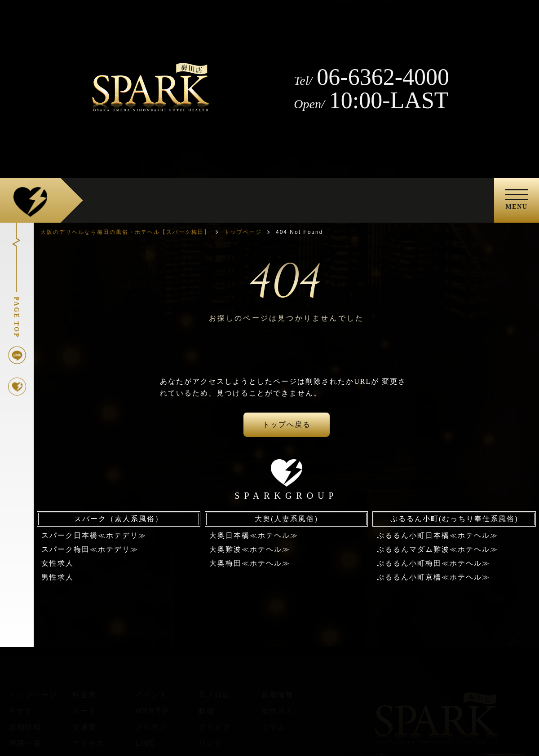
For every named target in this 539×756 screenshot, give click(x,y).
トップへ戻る (287, 424)
